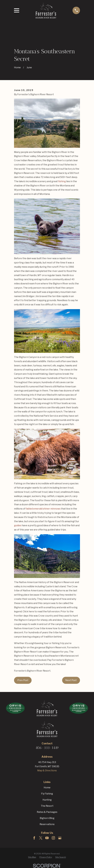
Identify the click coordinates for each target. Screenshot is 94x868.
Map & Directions (47, 771)
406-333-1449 (47, 748)
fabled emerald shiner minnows (43, 509)
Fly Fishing (47, 794)
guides (18, 525)
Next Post (71, 680)
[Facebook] (34, 838)
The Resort (47, 806)
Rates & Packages (47, 812)
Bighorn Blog (47, 818)
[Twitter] (41, 838)
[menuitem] (32, 857)
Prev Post (23, 680)
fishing (62, 181)
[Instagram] (53, 838)
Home (47, 788)
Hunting (47, 800)
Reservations (47, 824)
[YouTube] (47, 838)
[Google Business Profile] (60, 838)
